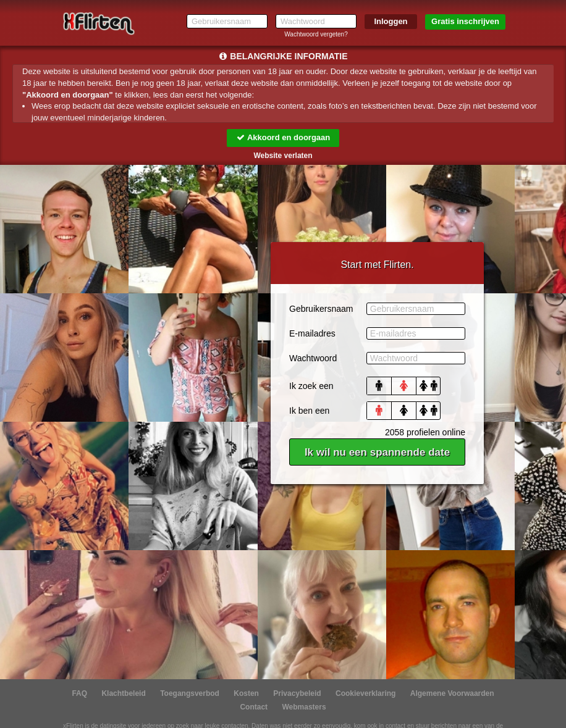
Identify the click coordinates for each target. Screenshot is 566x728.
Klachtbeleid (123, 693)
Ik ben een (309, 411)
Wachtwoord (313, 358)
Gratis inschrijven (465, 21)
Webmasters (304, 707)
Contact (254, 707)
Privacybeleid (297, 693)
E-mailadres (312, 333)
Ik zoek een (311, 386)
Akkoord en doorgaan (283, 137)
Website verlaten (283, 156)
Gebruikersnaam (321, 309)
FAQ (79, 693)
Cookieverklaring (365, 693)
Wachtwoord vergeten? (316, 34)
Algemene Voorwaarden (452, 693)
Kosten (246, 693)
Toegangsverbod (190, 693)
